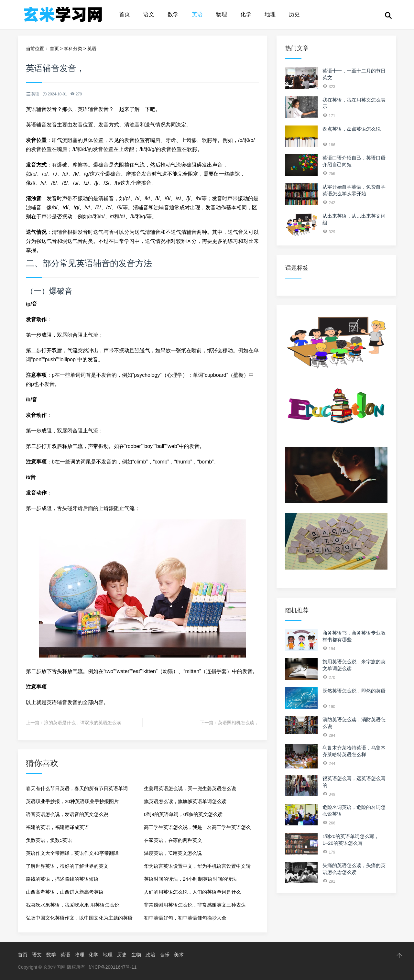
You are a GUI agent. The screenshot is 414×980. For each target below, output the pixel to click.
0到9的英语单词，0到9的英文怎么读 (183, 814)
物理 (222, 14)
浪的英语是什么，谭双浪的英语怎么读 (82, 723)
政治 (150, 955)
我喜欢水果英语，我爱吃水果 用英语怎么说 (73, 905)
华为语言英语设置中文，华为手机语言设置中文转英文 (197, 868)
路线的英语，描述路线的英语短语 (62, 879)
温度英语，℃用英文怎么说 (173, 853)
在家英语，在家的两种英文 (173, 840)
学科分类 (73, 49)
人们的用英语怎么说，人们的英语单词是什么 (192, 892)
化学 (246, 14)
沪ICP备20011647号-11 (113, 967)
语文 (149, 14)
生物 (136, 955)
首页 (125, 14)
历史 (294, 14)
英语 (197, 14)
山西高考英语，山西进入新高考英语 (65, 892)
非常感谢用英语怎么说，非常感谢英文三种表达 (195, 905)
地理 (270, 14)
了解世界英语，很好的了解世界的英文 (67, 866)
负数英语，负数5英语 (49, 840)
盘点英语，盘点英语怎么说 (352, 129)
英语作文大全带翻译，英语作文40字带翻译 (72, 853)
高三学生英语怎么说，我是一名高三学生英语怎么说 (197, 829)
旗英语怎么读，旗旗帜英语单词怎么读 (185, 801)
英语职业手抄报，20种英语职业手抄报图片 (72, 801)
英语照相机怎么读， (238, 723)
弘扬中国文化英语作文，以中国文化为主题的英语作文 (79, 920)
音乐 (165, 955)
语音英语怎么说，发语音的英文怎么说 (67, 814)
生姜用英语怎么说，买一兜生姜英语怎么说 (190, 788)
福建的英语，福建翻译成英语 (57, 827)
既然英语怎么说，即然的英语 (354, 691)
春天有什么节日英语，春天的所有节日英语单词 (77, 788)
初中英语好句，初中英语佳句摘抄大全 (185, 918)
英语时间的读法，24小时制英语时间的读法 (190, 879)
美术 (179, 955)
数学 (173, 14)
